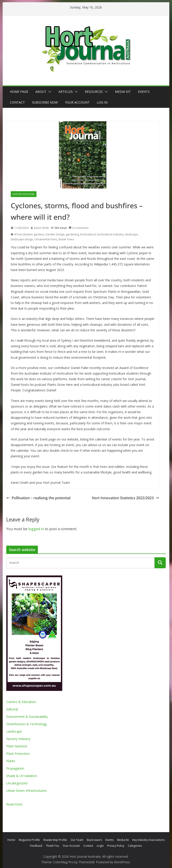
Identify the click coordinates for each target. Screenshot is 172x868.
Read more (14, 804)
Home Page (19, 92)
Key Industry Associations (148, 840)
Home (11, 840)
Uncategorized (17, 783)
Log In (102, 102)
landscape (131, 234)
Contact (17, 102)
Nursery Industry (18, 739)
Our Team (77, 840)
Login (100, 846)
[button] (49, 92)
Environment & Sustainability (27, 717)
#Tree (18, 234)
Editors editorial (24, 194)
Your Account (77, 102)
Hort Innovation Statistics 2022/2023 (125, 498)
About (41, 92)
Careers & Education (21, 702)
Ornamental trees (46, 239)
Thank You (53, 846)
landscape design (22, 239)
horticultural (88, 234)
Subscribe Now (45, 102)
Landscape (14, 731)
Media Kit (123, 92)
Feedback (36, 846)
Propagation (15, 768)
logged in (36, 529)
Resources (94, 92)
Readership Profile (55, 840)
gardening (72, 234)
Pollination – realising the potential (38, 498)
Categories (135, 846)
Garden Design (55, 234)
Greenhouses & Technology (27, 724)
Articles (66, 92)
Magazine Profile (29, 840)
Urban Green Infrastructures (27, 791)
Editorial (12, 709)
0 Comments (79, 228)
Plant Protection (18, 754)
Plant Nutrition (17, 746)
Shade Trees (66, 239)
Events (144, 92)
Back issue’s (94, 840)
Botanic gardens (34, 234)
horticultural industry (110, 234)
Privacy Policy (116, 846)
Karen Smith (42, 228)
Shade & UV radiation (22, 776)
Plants (11, 761)
